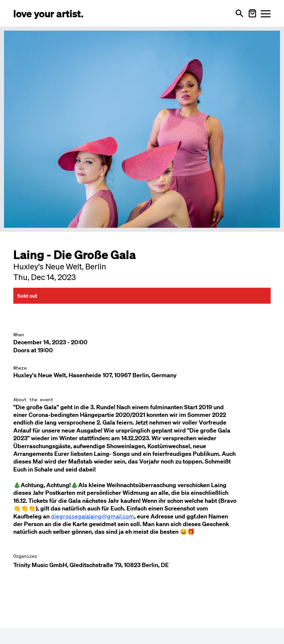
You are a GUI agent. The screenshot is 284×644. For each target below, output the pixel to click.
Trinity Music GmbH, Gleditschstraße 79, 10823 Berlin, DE (91, 565)
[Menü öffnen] (266, 13)
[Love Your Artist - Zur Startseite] (48, 13)
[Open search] (239, 13)
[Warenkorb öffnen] (252, 13)
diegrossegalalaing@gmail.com (93, 516)
